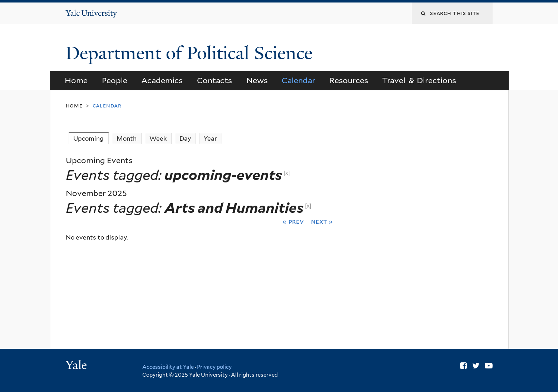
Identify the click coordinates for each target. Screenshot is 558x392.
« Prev (293, 221)
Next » (322, 221)
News (257, 80)
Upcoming (91, 138)
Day (185, 139)
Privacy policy (214, 367)
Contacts (214, 80)
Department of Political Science (191, 53)
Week (158, 139)
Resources (349, 80)
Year (210, 139)
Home (76, 80)
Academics (162, 80)
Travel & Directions (419, 80)
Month (127, 139)
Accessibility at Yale (168, 367)
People (115, 80)
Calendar (298, 80)
